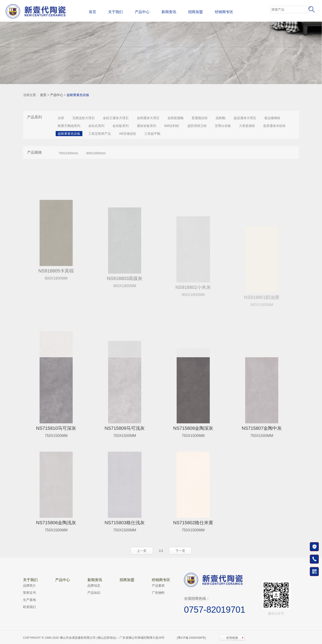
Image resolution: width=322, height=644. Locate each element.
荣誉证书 (29, 593)
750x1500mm (68, 153)
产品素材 (158, 585)
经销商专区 (224, 12)
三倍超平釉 (152, 134)
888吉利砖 (172, 126)
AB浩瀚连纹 (128, 134)
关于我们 (115, 12)
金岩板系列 (121, 126)
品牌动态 (94, 585)
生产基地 (29, 600)
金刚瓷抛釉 (175, 118)
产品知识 (94, 593)
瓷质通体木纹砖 (274, 126)
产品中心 (142, 12)
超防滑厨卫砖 (197, 126)
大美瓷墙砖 (247, 126)
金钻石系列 (96, 126)
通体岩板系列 (147, 126)
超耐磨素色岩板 (78, 95)
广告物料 (158, 593)
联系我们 (29, 607)
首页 (92, 12)
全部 (61, 118)
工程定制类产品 (100, 134)
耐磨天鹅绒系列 (69, 126)
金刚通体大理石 (148, 118)
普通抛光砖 (200, 118)
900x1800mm (96, 153)
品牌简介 (29, 585)
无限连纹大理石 (83, 118)
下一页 (180, 551)
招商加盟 (195, 12)
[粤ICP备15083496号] (191, 638)
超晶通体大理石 (245, 118)
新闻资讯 (169, 12)
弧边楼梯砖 (272, 118)
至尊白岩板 (223, 126)
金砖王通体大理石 (116, 118)
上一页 (142, 551)
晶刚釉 (221, 118)
